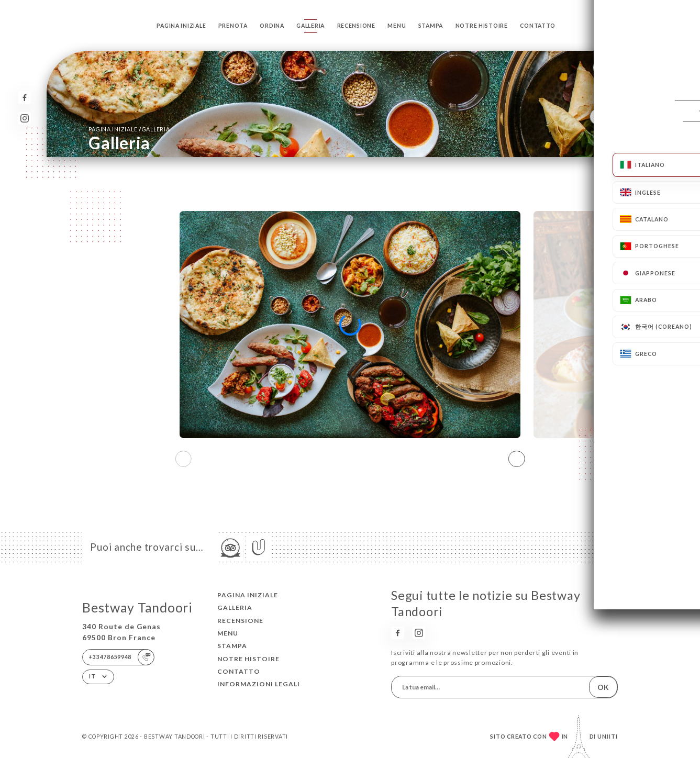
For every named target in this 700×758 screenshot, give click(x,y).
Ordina (272, 26)
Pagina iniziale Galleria (129, 129)
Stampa (431, 26)
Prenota (233, 26)
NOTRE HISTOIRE (482, 26)
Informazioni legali (259, 684)
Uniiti (608, 737)
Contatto (538, 26)
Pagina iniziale (181, 26)
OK (603, 687)
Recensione (356, 26)
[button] (517, 459)
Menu (397, 26)
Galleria (310, 26)
